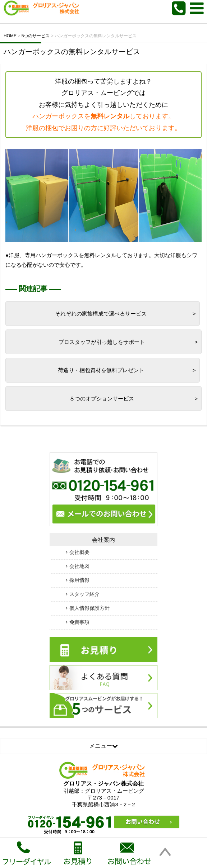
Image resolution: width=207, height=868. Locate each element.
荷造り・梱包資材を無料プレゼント (101, 370)
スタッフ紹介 (84, 594)
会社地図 (79, 566)
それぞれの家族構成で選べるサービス (101, 314)
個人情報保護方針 (89, 608)
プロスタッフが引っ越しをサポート (102, 342)
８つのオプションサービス (102, 399)
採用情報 (79, 580)
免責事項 (79, 622)
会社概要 (79, 552)
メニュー (103, 746)
